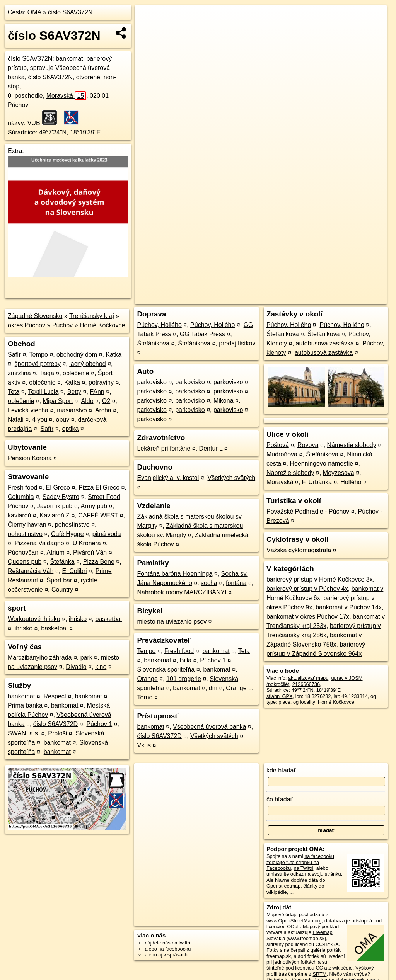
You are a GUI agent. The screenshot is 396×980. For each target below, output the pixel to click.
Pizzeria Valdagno (39, 543)
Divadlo (76, 667)
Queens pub (25, 562)
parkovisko (152, 382)
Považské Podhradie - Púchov (308, 511)
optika (71, 429)
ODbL (293, 926)
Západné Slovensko (35, 316)
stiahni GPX (280, 696)
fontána (236, 583)
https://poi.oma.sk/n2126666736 (352, 277)
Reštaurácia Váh (31, 571)
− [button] (148, 30)
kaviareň (19, 515)
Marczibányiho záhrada (40, 658)
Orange (147, 679)
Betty (74, 392)
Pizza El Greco (99, 487)
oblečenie (76, 373)
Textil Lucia (43, 392)
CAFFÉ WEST (98, 515)
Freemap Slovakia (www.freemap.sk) (300, 935)
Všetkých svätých (232, 478)
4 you (40, 419)
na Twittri (303, 868)
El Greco (58, 487)
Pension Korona (30, 458)
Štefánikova (153, 343)
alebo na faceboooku (168, 949)
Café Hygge (67, 534)
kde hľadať (281, 770)
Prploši (57, 733)
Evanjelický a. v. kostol (168, 478)
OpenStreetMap (253, 277)
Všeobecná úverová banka (209, 727)
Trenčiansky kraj (92, 316)
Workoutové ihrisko (34, 619)
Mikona (224, 401)
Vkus (144, 745)
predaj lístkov (237, 343)
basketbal (109, 619)
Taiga (47, 373)
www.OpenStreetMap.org (294, 921)
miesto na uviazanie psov (172, 622)
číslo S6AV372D (55, 724)
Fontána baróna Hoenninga (175, 574)
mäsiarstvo (72, 410)
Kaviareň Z (55, 515)
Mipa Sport (58, 401)
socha (209, 583)
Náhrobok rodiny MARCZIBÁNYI (182, 592)
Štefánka (62, 562)
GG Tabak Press (202, 334)
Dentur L (211, 448)
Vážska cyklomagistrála (299, 550)
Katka (114, 355)
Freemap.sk (293, 277)
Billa (186, 660)
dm (213, 688)
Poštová (278, 445)
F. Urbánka (317, 482)
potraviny (101, 382)
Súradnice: (23, 132)
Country (62, 590)
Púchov (62, 325)
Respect (55, 696)
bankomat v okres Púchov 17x (308, 617)
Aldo (87, 401)
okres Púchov (26, 325)
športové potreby (38, 364)
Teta (14, 392)
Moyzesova (339, 473)
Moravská (67, 96)
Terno (145, 697)
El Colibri (75, 571)
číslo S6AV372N (70, 12)
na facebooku (319, 856)
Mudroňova (282, 454)
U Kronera (87, 543)
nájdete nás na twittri (167, 943)
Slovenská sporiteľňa (166, 669)
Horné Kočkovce (102, 325)
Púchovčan (23, 552)
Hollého (351, 482)
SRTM (319, 974)
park (86, 658)
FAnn (97, 392)
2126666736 (306, 684)
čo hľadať (280, 799)
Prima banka (25, 705)
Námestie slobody (352, 445)
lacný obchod (87, 364)
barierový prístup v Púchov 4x (307, 589)
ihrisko (78, 619)
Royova (308, 445)
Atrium (56, 552)
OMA (34, 12)
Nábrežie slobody (290, 473)
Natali (16, 419)
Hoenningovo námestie (321, 464)
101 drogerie (184, 679)
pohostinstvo (72, 525)
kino (101, 667)
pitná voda (107, 534)
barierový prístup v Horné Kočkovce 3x (320, 579)
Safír (14, 355)
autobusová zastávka (325, 343)
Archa (103, 410)
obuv (63, 419)
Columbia (21, 497)
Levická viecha (28, 410)
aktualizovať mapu (308, 678)
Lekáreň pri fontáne (164, 448)
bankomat (21, 696)
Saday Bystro (61, 497)
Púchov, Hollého (159, 325)
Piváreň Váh (90, 552)
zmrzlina (19, 373)
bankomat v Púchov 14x (349, 607)
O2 (106, 401)
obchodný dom (77, 355)
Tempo (39, 355)
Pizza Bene (99, 562)
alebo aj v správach (166, 955)
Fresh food (22, 487)
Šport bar (60, 580)
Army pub (94, 506)
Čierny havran (27, 525)
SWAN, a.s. (24, 733)
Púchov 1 (99, 724)
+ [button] (148, 18)
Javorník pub (55, 506)
